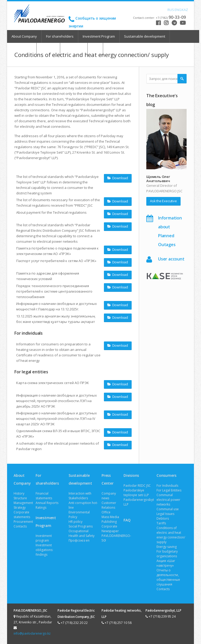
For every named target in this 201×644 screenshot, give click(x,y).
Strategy (20, 507)
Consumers (166, 475)
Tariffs (161, 523)
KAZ (184, 9)
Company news (109, 496)
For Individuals (167, 486)
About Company (24, 36)
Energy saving (167, 547)
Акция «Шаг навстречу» (166, 563)
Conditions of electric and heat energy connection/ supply (171, 535)
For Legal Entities (169, 490)
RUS (170, 9)
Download (118, 178)
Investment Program (99, 36)
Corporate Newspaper (110, 529)
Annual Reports (47, 503)
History (19, 493)
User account (171, 259)
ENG (177, 9)
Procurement (23, 522)
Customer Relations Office (109, 507)
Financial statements (44, 496)
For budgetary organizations (167, 554)
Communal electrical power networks (168, 500)
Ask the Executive (163, 201)
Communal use (168, 509)
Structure (20, 498)
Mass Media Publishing (110, 519)
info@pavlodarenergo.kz (32, 633)
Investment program (44, 538)
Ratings (41, 507)
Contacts (20, 526)
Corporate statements (22, 515)
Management (23, 503)
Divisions (131, 475)
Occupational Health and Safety (82, 533)
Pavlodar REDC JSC (137, 486)
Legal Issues (165, 514)
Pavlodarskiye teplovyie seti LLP (136, 493)
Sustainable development (145, 36)
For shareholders (60, 36)
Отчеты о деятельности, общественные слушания (168, 577)
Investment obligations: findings (44, 550)
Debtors (163, 518)
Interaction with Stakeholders (80, 496)
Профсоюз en (79, 540)
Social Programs (81, 526)
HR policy (76, 522)
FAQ (127, 520)
